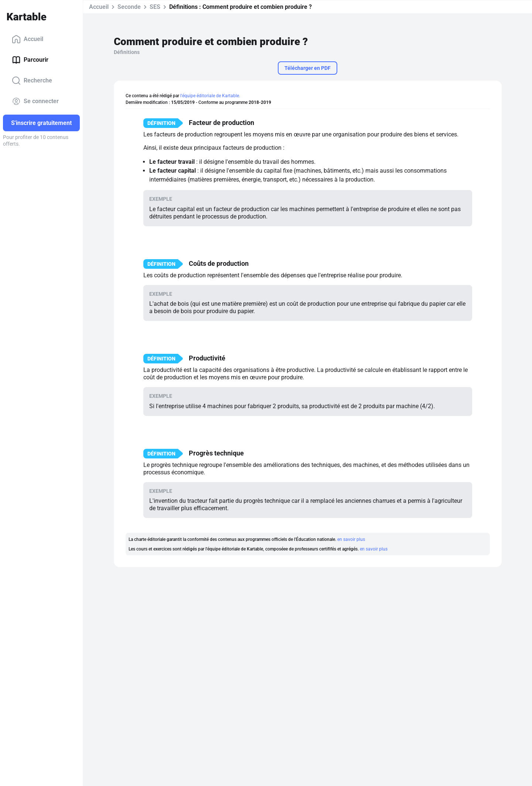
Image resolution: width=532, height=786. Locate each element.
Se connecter (35, 101)
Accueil (28, 39)
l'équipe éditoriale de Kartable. (210, 96)
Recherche (32, 81)
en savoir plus (351, 539)
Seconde (129, 7)
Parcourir (30, 60)
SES (155, 7)
